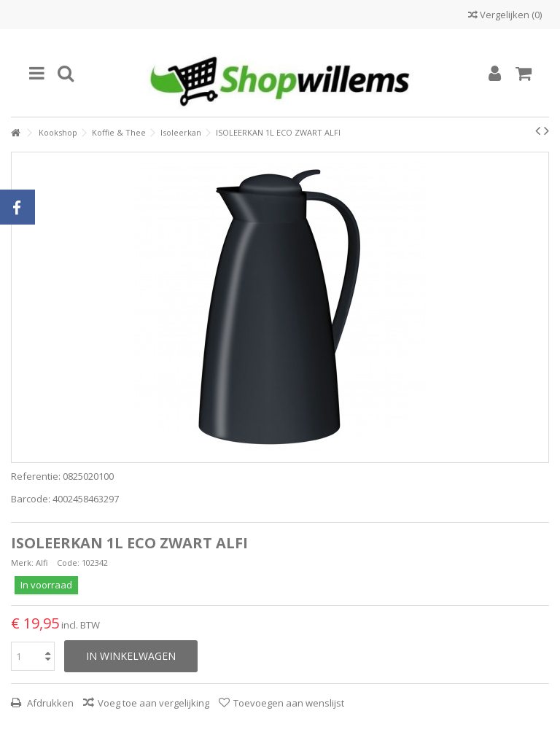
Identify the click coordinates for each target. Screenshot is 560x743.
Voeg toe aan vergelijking (153, 703)
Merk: (22, 563)
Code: (68, 563)
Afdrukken (49, 703)
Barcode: (31, 499)
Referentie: (36, 476)
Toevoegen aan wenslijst (289, 703)
